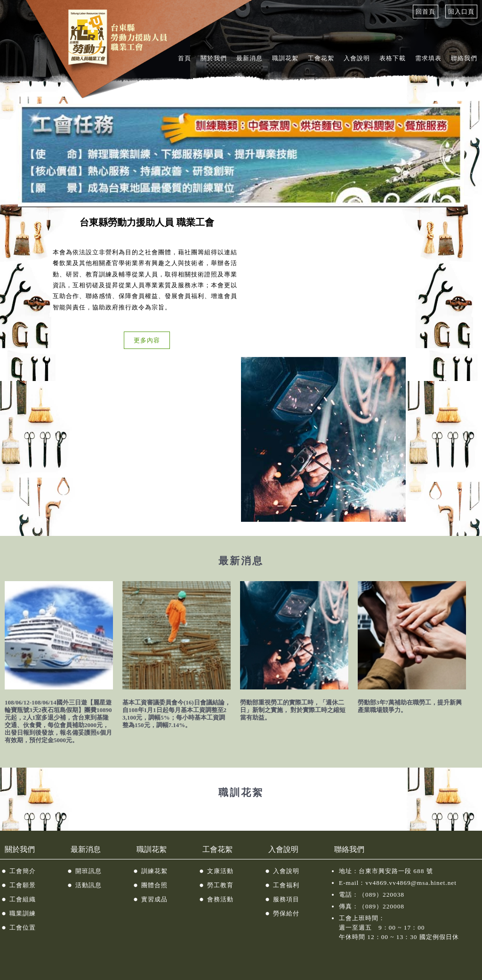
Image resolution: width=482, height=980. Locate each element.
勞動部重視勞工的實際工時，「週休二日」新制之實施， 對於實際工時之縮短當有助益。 (293, 710)
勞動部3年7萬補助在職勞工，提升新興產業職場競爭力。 (410, 706)
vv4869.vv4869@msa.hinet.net (411, 883)
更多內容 (147, 340)
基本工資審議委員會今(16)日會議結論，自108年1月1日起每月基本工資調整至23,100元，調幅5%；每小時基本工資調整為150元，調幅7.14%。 (177, 714)
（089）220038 (382, 895)
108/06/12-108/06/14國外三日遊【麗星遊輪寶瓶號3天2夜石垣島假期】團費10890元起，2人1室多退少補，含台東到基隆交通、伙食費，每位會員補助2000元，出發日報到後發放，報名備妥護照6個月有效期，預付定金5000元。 (58, 721)
